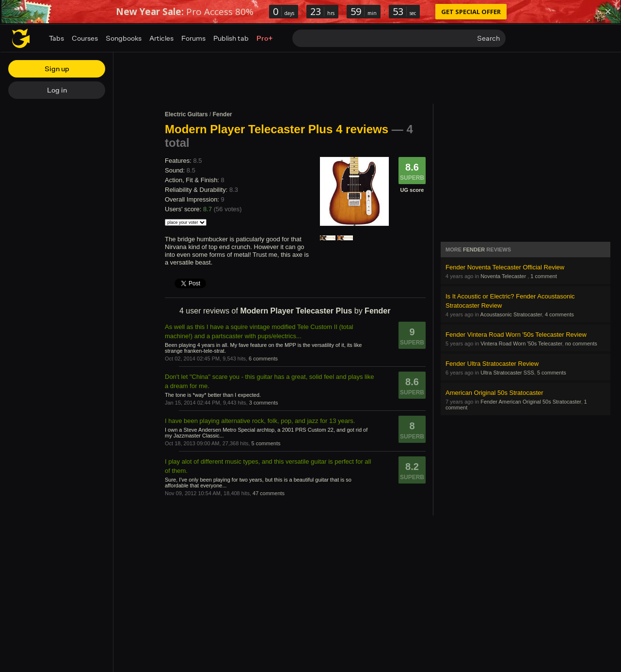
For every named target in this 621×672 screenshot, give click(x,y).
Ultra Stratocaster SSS (507, 373)
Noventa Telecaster (504, 276)
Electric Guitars (186, 114)
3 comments (264, 403)
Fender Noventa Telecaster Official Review (505, 267)
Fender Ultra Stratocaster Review (492, 364)
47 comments (269, 493)
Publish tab (231, 38)
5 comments (266, 443)
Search (488, 38)
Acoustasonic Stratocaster (511, 314)
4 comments (559, 314)
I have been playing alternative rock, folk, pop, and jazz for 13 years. (260, 421)
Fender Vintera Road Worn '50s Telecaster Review (516, 335)
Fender (223, 114)
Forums (193, 38)
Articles (161, 38)
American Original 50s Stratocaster (494, 393)
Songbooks (124, 38)
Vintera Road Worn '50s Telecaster (521, 344)
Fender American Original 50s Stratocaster (531, 402)
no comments (581, 344)
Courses (85, 38)
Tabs (56, 38)
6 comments (263, 359)
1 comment (543, 276)
